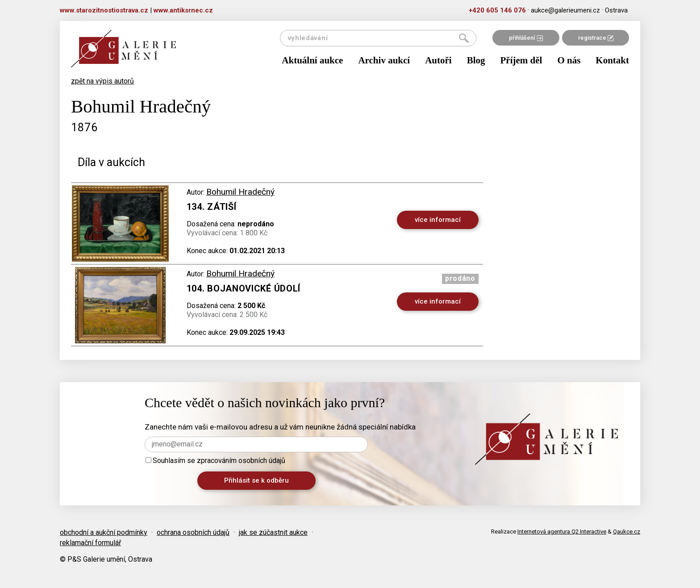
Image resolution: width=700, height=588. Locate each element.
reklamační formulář (90, 543)
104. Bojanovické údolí (244, 288)
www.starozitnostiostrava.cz (104, 10)
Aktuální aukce (312, 60)
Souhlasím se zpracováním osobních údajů (215, 461)
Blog (476, 60)
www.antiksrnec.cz (183, 10)
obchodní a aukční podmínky (104, 532)
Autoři (438, 60)
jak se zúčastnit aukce (273, 532)
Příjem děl (521, 60)
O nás (569, 60)
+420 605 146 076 (497, 10)
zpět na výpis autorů (102, 81)
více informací (438, 220)
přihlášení (526, 38)
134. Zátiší (212, 207)
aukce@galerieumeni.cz (565, 10)
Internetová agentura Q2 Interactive (562, 532)
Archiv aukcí (384, 60)
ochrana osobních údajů (193, 532)
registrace (596, 38)
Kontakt (612, 60)
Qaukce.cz (627, 532)
